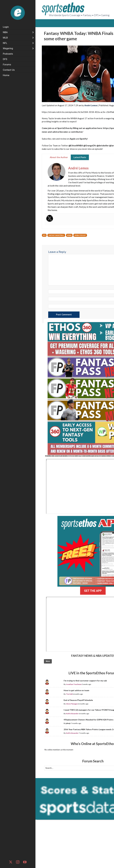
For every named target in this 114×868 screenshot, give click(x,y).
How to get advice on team (76, 690)
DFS (44, 235)
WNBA (69, 235)
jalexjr (68, 723)
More (48, 661)
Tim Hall (69, 694)
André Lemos (91, 105)
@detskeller (103, 145)
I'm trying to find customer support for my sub (85, 681)
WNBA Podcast (80, 235)
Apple (73, 139)
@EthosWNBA (76, 145)
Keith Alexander (72, 714)
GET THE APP (93, 591)
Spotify (84, 139)
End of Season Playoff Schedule (78, 700)
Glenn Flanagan (72, 704)
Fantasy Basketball (56, 235)
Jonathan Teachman (74, 684)
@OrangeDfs (90, 145)
